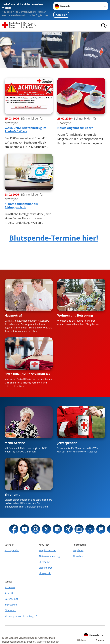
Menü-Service (15, 443)
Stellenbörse (46, 568)
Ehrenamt (12, 495)
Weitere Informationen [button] (48, 642)
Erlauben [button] (100, 640)
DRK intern (10, 610)
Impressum (11, 605)
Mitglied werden (47, 550)
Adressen (10, 587)
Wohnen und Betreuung (75, 315)
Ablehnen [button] (81, 640)
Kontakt (9, 593)
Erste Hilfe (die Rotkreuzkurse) (27, 374)
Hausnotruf (13, 315)
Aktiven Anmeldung (49, 556)
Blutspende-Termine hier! (54, 238)
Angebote (78, 550)
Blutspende (45, 573)
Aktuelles (78, 556)
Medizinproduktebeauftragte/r (21, 616)
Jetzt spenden (67, 443)
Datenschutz (11, 599)
